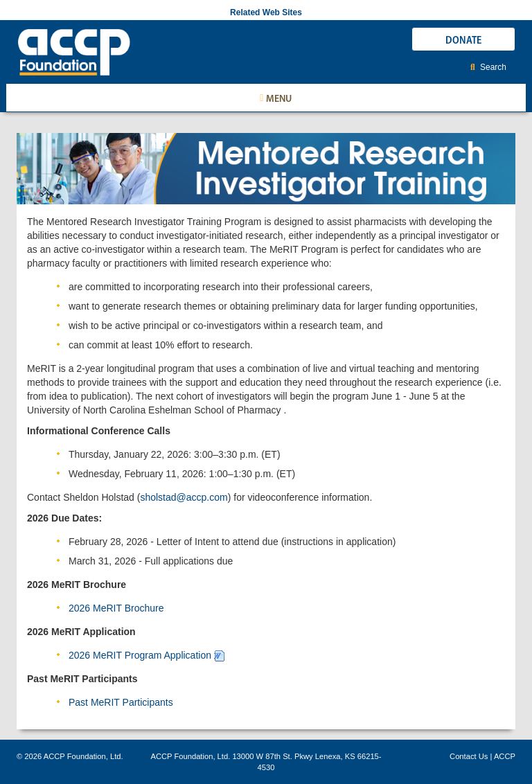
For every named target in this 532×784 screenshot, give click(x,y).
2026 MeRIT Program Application (140, 655)
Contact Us (469, 756)
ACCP (505, 756)
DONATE (463, 40)
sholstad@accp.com (184, 497)
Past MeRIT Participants (121, 702)
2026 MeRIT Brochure (116, 608)
